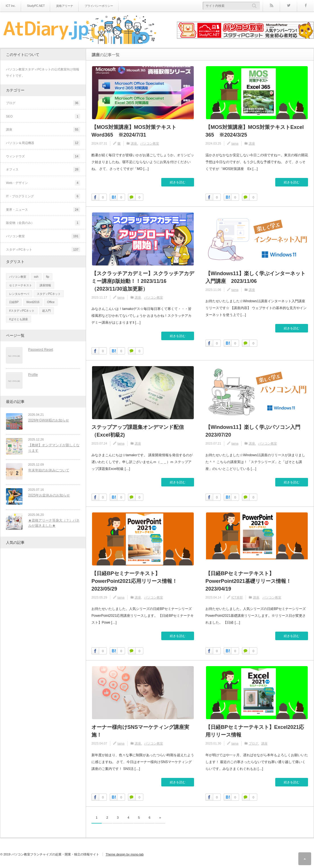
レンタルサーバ (19, 294)
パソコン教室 (150, 143)
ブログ (253, 743)
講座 (134, 143)
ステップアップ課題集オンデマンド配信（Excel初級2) (138, 431)
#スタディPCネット (22, 311)
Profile (32, 373)
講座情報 (45, 285)
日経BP (14, 302)
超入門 (46, 311)
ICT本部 (237, 597)
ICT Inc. (11, 6)
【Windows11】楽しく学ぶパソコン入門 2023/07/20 (255, 431)
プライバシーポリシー (99, 6)
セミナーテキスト (21, 285)
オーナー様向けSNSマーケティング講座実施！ (140, 731)
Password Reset (39, 350)
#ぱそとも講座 (19, 319)
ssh (36, 277)
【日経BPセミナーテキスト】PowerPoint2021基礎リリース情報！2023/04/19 (248, 581)
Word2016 (33, 302)
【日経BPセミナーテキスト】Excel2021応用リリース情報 (255, 731)
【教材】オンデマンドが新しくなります (52, 444)
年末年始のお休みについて (47, 465)
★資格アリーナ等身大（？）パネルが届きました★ (52, 515)
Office (51, 302)
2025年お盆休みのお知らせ (48, 489)
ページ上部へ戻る (305, 859)
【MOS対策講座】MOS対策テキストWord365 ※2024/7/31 (134, 131)
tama (235, 143)
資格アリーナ (65, 6)
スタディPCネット (49, 294)
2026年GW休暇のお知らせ (47, 417)
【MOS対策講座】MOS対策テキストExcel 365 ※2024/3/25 (255, 131)
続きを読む (178, 182)
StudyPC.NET (36, 6)
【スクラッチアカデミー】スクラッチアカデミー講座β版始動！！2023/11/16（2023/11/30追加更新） (143, 281)
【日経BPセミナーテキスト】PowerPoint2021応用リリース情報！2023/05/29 (134, 581)
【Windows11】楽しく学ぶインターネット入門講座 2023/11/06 (255, 277)
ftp (48, 277)
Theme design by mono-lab (125, 854)
